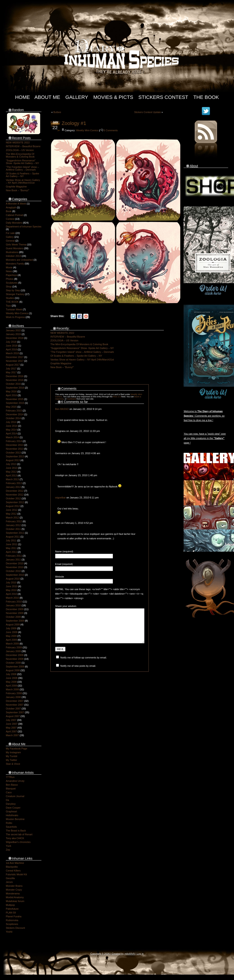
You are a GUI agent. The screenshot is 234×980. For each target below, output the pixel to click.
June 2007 (12, 724)
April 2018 (11, 349)
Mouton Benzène (15, 819)
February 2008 (14, 693)
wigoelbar (60, 498)
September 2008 (15, 667)
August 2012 (13, 506)
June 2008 (12, 678)
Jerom (9, 882)
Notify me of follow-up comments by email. (84, 664)
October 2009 (13, 617)
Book (9, 211)
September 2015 (15, 403)
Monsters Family (15, 264)
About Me (47, 97)
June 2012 (12, 510)
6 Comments (111, 130)
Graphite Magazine (16, 187)
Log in (140, 954)
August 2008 (13, 670)
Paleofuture (12, 909)
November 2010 (15, 567)
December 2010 (15, 563)
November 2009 (15, 613)
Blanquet (11, 789)
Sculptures (12, 283)
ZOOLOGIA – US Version (20, 150)
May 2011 (11, 548)
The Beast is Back (16, 831)
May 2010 (11, 590)
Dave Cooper (13, 808)
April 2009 (11, 640)
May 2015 (11, 407)
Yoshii (9, 932)
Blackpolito (12, 867)
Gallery (77, 97)
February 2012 (14, 521)
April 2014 (11, 433)
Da (7, 800)
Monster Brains (14, 886)
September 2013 (15, 456)
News (9, 271)
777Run (10, 777)
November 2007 (15, 705)
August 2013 (13, 460)
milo (127, 954)
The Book (206, 97)
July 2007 (11, 720)
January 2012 (13, 525)
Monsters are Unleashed (19, 260)
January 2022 (13, 330)
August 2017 (13, 365)
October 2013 (13, 453)
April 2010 (11, 594)
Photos (10, 279)
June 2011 (12, 544)
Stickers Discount (15, 928)
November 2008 (15, 659)
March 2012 (12, 518)
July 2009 (11, 628)
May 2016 (11, 391)
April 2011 (11, 552)
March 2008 (12, 689)
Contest (10, 219)
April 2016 (11, 395)
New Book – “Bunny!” (18, 190)
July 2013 (11, 464)
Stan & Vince (13, 764)
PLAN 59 (11, 913)
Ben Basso (12, 785)
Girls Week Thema (16, 244)
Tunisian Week (14, 309)
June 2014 (12, 426)
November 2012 (15, 495)
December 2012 (15, 491)
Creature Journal (15, 796)
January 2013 (13, 487)
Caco (9, 792)
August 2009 (13, 624)
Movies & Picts (113, 97)
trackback (72, 399)
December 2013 (15, 445)
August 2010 (13, 579)
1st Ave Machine (15, 863)
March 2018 (12, 353)
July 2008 (11, 674)
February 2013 (14, 483)
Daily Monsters (14, 223)
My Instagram (13, 752)
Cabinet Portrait (14, 215)
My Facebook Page (17, 749)
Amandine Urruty (15, 781)
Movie (9, 267)
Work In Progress (15, 317)
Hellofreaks (12, 815)
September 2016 (15, 388)
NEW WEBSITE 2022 (18, 142)
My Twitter (11, 760)
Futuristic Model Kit (16, 874)
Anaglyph (11, 207)
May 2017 (11, 372)
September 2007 (15, 712)
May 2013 (11, 472)
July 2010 (11, 582)
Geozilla (10, 878)
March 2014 (12, 437)
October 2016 (13, 384)
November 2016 (15, 380)
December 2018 (15, 338)
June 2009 (12, 632)
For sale (10, 233)
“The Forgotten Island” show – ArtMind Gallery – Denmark (22, 168)
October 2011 (13, 529)
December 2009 (15, 609)
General (10, 241)
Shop (9, 287)
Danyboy (11, 804)
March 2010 (12, 598)
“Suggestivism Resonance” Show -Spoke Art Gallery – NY (22, 162)
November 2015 (15, 399)
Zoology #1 (74, 123)
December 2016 (15, 376)
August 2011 (13, 537)
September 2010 (15, 575)
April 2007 (11, 731)
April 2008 (11, 686)
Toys (8, 306)
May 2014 (11, 430)
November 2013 (15, 449)
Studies (10, 298)
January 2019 (13, 334)
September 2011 (15, 533)
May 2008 (11, 682)
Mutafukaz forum (15, 901)
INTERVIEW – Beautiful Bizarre (23, 146)
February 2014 (14, 441)
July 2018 (11, 342)
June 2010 (12, 586)
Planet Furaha (14, 916)
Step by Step (13, 290)
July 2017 (11, 369)
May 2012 (11, 514)
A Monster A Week (16, 204)
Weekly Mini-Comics (17, 313)
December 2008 (15, 655)
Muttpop (10, 905)
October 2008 (13, 663)
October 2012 (13, 498)
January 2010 (13, 605)
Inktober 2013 (13, 256)
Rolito (9, 823)
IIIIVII (132, 954)
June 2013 (12, 468)
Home (22, 97)
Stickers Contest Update (147, 112)
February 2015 (14, 411)
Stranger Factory (15, 294)
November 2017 (15, 361)
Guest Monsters (15, 248)
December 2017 (15, 357)
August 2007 (13, 716)
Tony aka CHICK (15, 838)
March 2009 (12, 644)
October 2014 (13, 418)
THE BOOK (12, 302)
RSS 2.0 (117, 397)
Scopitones (12, 924)
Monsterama (13, 893)
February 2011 (14, 556)
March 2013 (12, 479)
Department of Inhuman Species (24, 227)
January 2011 (13, 560)
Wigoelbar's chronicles (18, 842)
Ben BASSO (62, 409)
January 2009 (13, 651)
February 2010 (14, 602)
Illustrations (12, 252)
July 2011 (11, 540)
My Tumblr (12, 756)
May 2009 (11, 636)
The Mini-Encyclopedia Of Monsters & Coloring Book (20, 155)
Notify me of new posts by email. (78, 673)
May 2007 (11, 728)
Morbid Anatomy (15, 897)
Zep (8, 850)
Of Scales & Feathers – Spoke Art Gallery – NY (22, 175)
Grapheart (11, 811)
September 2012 (15, 502)
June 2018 (12, 346)
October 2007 (13, 709)
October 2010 (13, 571)
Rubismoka (12, 920)
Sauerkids (11, 827)
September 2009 (15, 621)
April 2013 (11, 476)
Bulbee (57, 112)
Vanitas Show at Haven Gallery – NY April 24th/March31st (23, 181)
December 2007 (15, 701)
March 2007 (12, 735)
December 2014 (15, 414)
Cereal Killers (13, 871)
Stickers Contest (163, 97)
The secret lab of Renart (19, 834)
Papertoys (11, 275)
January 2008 (13, 697)
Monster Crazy (14, 890)
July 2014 (11, 422)
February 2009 (14, 647)
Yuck (9, 846)
